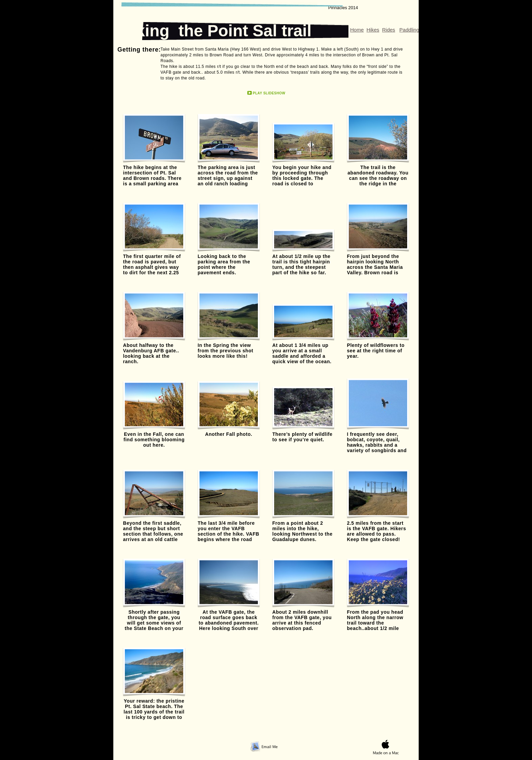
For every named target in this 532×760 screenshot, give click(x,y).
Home (357, 30)
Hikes (373, 30)
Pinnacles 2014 (343, 8)
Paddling (409, 30)
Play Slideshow (269, 93)
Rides (388, 30)
